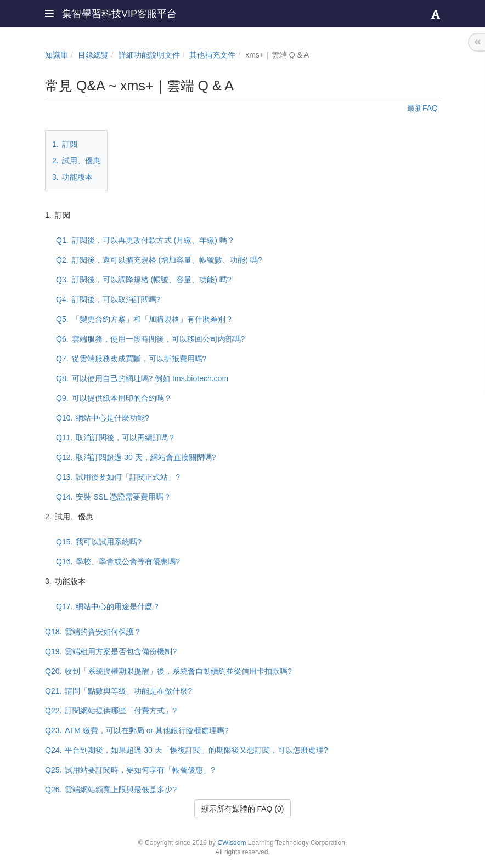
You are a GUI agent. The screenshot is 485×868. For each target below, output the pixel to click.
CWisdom (232, 843)
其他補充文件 (212, 55)
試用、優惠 (76, 161)
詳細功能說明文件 (149, 55)
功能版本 (72, 177)
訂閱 (65, 144)
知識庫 (57, 55)
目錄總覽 (93, 55)
